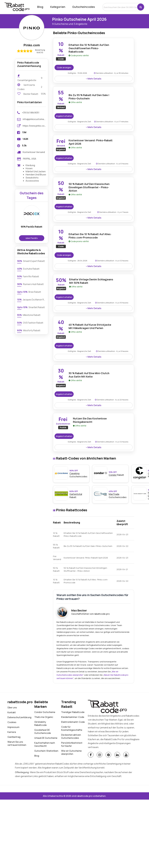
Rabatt (118, 474)
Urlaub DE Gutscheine (46, 738)
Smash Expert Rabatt (31, 261)
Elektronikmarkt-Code (73, 722)
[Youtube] (126, 755)
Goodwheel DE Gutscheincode (43, 731)
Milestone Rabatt (29, 315)
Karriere (12, 732)
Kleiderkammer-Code (73, 717)
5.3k (24, 146)
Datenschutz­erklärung (19, 717)
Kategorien (58, 7)
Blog (40, 7)
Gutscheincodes (84, 7)
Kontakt (12, 712)
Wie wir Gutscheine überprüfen (71, 752)
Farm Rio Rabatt (28, 276)
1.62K (25, 139)
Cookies (12, 722)
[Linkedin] (117, 755)
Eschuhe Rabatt (28, 269)
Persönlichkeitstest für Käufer (72, 744)
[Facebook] (91, 755)
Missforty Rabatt (29, 330)
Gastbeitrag (14, 737)
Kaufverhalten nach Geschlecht (45, 744)
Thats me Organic (44, 717)
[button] (141, 7)
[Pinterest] (108, 755)
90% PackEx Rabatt (32, 227)
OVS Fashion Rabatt (30, 323)
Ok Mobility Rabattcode (40, 723)
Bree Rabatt (29, 292)
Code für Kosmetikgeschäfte (72, 728)
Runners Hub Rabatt (30, 284)
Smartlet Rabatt (31, 307)
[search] (120, 7)
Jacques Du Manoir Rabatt (32, 300)
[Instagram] (100, 755)
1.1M (24, 132)
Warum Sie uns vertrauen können (17, 743)
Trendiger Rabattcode (73, 712)
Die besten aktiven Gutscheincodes (71, 736)
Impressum (13, 727)
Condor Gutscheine (45, 712)
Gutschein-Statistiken (46, 751)
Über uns (12, 707)
